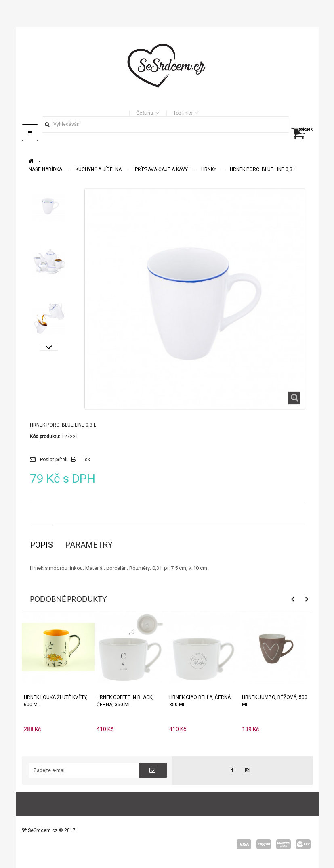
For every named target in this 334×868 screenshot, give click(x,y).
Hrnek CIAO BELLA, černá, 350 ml (201, 701)
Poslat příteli (54, 460)
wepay (303, 844)
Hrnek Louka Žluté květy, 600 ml (56, 701)
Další (49, 347)
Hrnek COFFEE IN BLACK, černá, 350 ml (125, 701)
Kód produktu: (45, 437)
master (284, 844)
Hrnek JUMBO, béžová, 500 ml (275, 701)
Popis (41, 545)
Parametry (89, 545)
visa (244, 844)
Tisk (85, 460)
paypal (264, 844)
